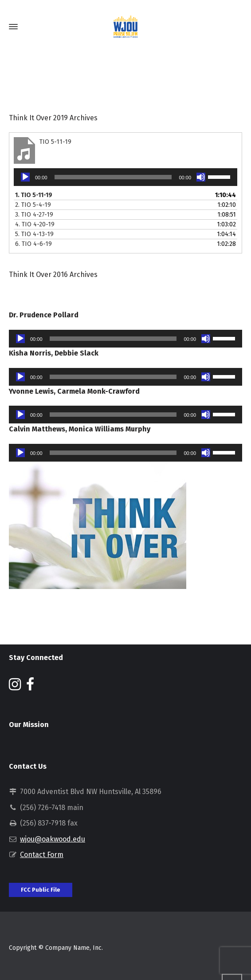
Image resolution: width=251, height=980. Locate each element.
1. (34, 195)
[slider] (113, 177)
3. (34, 215)
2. (33, 205)
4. (35, 224)
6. (33, 244)
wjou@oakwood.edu (53, 839)
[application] (125, 177)
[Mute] (201, 177)
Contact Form (42, 855)
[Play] (25, 177)
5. (34, 234)
